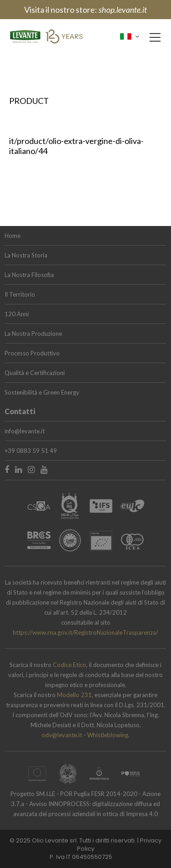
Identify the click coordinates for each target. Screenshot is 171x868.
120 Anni (17, 314)
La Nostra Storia (26, 255)
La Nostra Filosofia (29, 275)
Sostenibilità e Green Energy (42, 392)
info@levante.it (25, 431)
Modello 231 (74, 695)
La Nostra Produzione (33, 334)
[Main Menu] (155, 37)
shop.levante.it (123, 10)
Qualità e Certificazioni (35, 373)
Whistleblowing (108, 735)
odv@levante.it (62, 735)
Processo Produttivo (32, 353)
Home (13, 236)
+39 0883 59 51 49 (31, 451)
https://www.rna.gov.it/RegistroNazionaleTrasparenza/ (85, 632)
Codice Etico (70, 665)
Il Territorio (20, 294)
